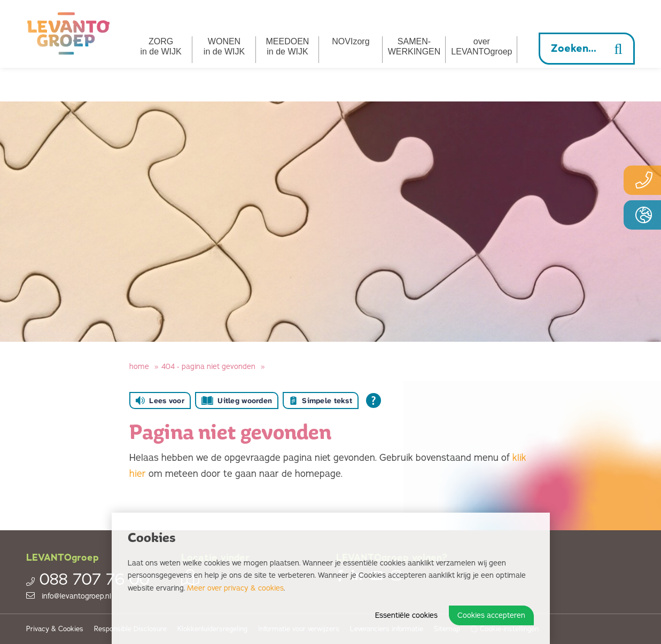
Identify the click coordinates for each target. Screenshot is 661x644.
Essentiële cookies (406, 615)
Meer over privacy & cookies (235, 588)
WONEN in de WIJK (224, 46)
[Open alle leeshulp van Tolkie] (374, 400)
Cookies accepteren (491, 615)
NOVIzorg (351, 41)
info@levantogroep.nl (69, 596)
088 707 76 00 (88, 580)
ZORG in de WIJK (161, 46)
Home (139, 367)
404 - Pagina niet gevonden (208, 367)
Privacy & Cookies (55, 629)
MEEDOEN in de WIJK (288, 46)
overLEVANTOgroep (481, 46)
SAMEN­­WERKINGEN (414, 46)
